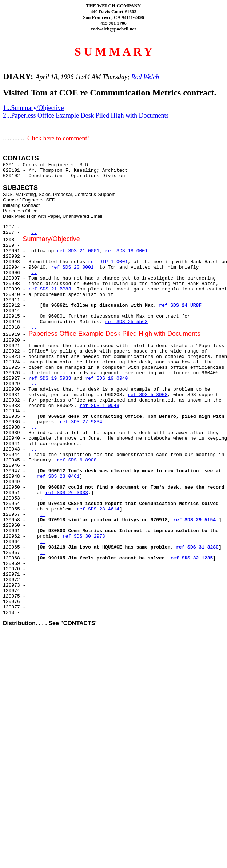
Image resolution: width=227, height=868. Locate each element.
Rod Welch (144, 77)
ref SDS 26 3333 (67, 493)
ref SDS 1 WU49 (99, 406)
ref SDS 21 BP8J (50, 289)
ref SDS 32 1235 (192, 558)
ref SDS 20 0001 (73, 267)
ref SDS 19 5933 (50, 378)
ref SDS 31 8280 (197, 547)
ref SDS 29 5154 (194, 520)
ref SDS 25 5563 (126, 322)
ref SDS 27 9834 (81, 422)
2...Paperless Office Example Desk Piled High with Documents (86, 115)
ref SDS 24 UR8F (180, 305)
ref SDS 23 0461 (58, 476)
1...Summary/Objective (33, 108)
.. (34, 233)
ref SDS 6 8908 (77, 460)
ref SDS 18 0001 (126, 251)
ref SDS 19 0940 (106, 378)
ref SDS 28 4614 (98, 509)
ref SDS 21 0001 (78, 251)
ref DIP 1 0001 (108, 262)
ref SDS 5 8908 (148, 395)
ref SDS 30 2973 (84, 536)
